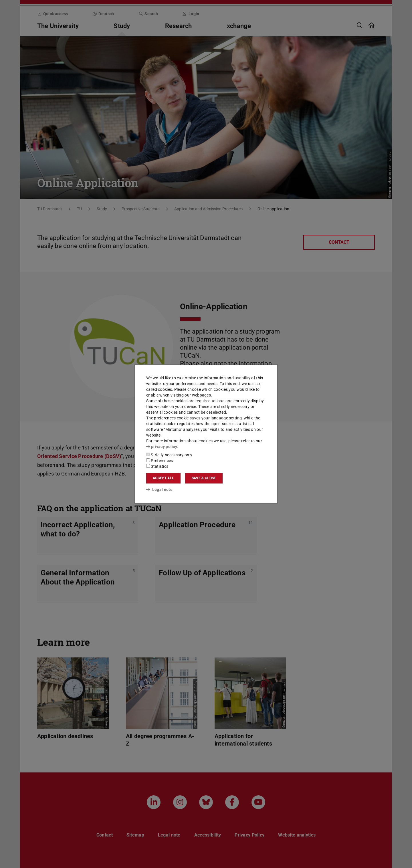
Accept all (163, 478)
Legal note (159, 490)
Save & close (204, 478)
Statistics (157, 466)
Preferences (160, 461)
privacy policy (162, 447)
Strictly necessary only (169, 455)
